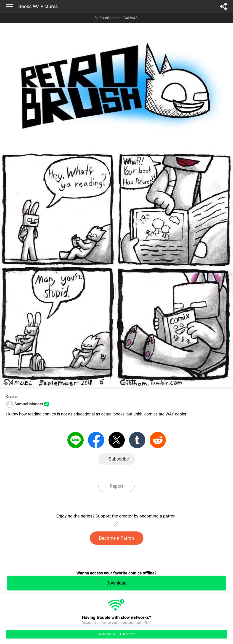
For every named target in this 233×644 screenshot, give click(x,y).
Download (116, 583)
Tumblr (137, 440)
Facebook (96, 440)
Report (116, 486)
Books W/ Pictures (38, 6)
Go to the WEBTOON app (116, 634)
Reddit (158, 440)
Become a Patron (117, 538)
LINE (75, 440)
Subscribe (119, 459)
